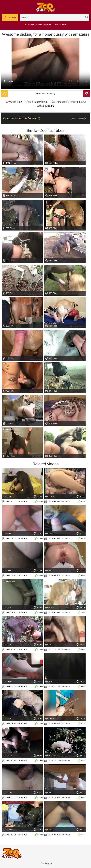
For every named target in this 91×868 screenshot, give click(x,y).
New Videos (45, 25)
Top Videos (31, 25)
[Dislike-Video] (87, 94)
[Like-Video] (4, 94)
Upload (10, 18)
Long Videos (59, 25)
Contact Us (47, 863)
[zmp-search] (55, 18)
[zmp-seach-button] (86, 18)
